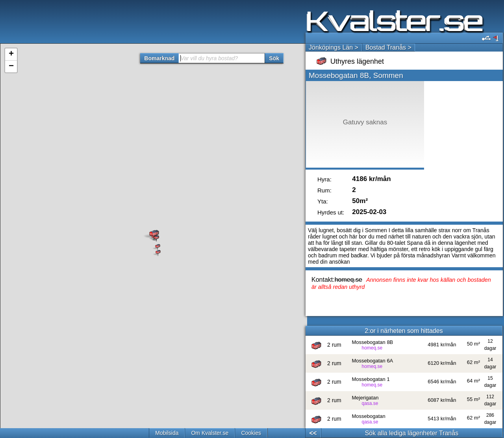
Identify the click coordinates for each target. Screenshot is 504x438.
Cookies (251, 433)
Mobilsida (167, 433)
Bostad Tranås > (388, 47)
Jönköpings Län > (334, 47)
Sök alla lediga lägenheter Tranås (412, 433)
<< (313, 433)
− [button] (11, 67)
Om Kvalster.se (210, 433)
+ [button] (11, 54)
